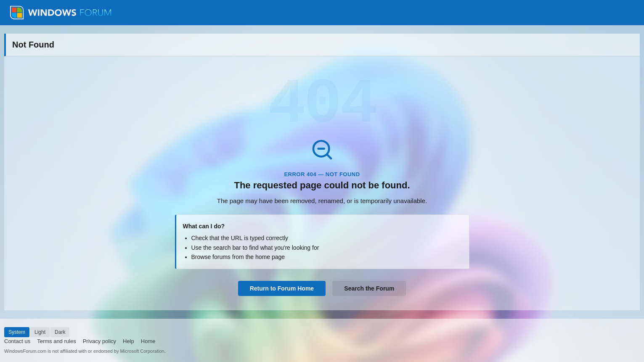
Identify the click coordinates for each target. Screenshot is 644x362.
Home (148, 341)
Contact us (17, 341)
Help (129, 341)
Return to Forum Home (282, 288)
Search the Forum (369, 288)
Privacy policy (99, 341)
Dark (60, 332)
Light (40, 332)
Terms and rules (56, 341)
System (17, 332)
